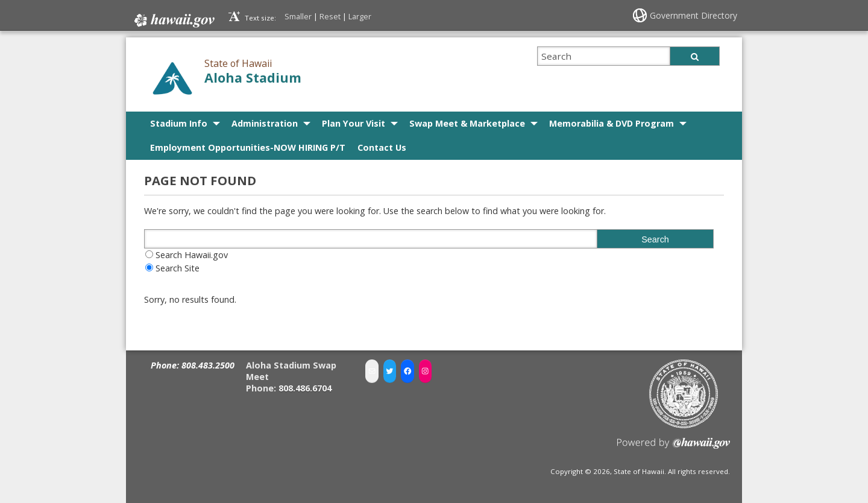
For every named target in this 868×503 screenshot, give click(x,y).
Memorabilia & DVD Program (612, 123)
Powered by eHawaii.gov (674, 447)
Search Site (178, 268)
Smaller (298, 16)
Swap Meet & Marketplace (467, 123)
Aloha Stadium (253, 78)
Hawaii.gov (173, 21)
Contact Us (382, 147)
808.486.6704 (305, 388)
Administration (265, 123)
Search (655, 239)
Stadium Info (179, 123)
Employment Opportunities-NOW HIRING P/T (248, 147)
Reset (330, 16)
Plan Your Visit (354, 123)
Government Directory (693, 15)
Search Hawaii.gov (192, 255)
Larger (360, 16)
